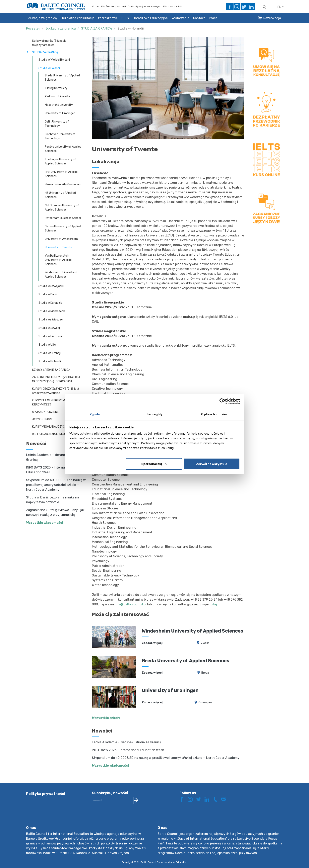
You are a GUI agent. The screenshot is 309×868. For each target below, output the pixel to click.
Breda (205, 673)
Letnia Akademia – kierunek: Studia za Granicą (127, 742)
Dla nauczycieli (172, 6)
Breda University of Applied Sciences (62, 78)
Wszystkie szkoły (106, 718)
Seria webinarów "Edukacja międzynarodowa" (49, 43)
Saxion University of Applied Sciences (63, 228)
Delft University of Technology (57, 124)
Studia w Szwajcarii (51, 286)
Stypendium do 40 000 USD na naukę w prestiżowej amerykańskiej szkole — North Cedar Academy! (56, 485)
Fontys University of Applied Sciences (63, 149)
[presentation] (122, 818)
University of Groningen (60, 113)
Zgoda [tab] (95, 414)
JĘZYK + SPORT (42, 419)
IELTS (125, 18)
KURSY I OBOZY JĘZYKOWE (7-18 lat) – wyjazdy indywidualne (57, 391)
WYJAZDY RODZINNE (45, 412)
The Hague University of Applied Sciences (60, 161)
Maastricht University (59, 105)
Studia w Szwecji (49, 328)
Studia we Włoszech (51, 320)
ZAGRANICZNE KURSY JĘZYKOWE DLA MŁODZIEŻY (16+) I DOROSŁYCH (56, 379)
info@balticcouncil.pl (130, 604)
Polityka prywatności (46, 794)
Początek (33, 28)
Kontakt (199, 18)
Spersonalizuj (154, 464)
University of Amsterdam (61, 239)
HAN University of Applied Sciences (61, 174)
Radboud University (57, 96)
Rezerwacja (272, 18)
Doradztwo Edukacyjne (150, 18)
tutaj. (214, 604)
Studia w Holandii (131, 28)
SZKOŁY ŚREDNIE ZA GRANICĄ (51, 370)
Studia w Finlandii (50, 361)
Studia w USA (47, 345)
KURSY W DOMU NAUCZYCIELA (51, 427)
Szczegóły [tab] (155, 414)
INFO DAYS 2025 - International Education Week (128, 750)
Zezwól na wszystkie (212, 464)
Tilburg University (56, 88)
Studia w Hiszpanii (50, 336)
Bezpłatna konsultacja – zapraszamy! (89, 18)
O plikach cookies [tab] (214, 414)
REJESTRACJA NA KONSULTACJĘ (53, 434)
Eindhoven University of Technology (60, 136)
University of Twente (59, 247)
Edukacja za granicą (42, 18)
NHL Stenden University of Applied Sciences (62, 208)
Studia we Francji (50, 353)
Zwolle (205, 643)
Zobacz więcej (152, 643)
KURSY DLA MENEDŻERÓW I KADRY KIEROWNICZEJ (54, 402)
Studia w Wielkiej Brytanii (54, 60)
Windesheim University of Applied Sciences (61, 275)
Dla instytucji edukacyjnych (145, 6)
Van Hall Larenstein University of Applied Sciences (58, 260)
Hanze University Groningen (63, 184)
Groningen (205, 702)
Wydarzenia (180, 18)
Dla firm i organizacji (114, 6)
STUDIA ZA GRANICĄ (97, 28)
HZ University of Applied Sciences (60, 195)
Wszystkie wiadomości (45, 523)
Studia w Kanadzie (50, 303)
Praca (213, 18)
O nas (96, 6)
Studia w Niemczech (52, 311)
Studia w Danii (48, 294)
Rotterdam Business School (63, 218)
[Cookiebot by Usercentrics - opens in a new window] (222, 401)
